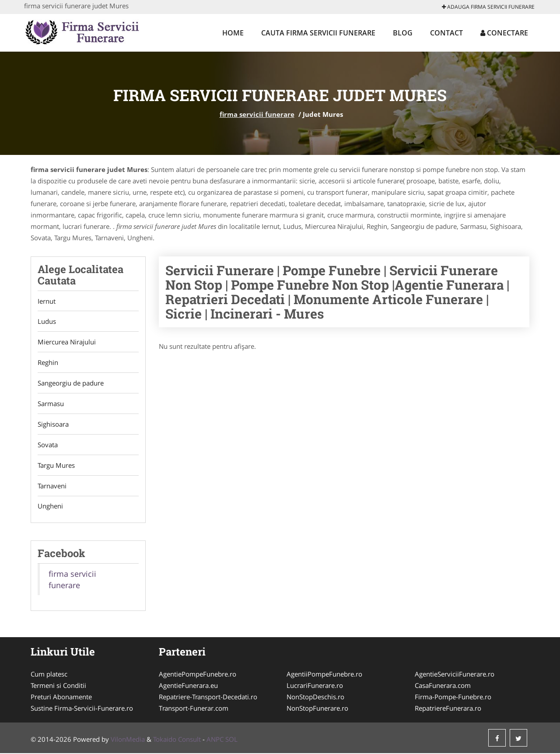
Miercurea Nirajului (67, 342)
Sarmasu (51, 404)
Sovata (48, 445)
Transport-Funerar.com (194, 709)
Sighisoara (53, 424)
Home (233, 33)
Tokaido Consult (177, 740)
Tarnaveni (52, 486)
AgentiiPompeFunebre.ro (324, 675)
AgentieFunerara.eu (188, 686)
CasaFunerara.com (443, 686)
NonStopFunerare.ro (317, 709)
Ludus (47, 322)
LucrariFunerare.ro (315, 686)
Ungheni (50, 507)
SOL (231, 740)
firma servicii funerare (257, 114)
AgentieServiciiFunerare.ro (455, 675)
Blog (403, 33)
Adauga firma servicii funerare (488, 7)
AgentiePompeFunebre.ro (198, 675)
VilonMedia (128, 740)
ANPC (215, 740)
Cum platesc (49, 675)
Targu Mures (56, 466)
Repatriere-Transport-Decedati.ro (208, 698)
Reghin (48, 363)
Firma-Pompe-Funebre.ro (453, 698)
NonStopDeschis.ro (315, 698)
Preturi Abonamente (61, 698)
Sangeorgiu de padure (71, 383)
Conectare (504, 33)
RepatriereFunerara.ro (448, 709)
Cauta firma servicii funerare (318, 33)
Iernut (47, 301)
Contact (446, 33)
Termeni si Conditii (58, 686)
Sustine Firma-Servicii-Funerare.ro (82, 709)
